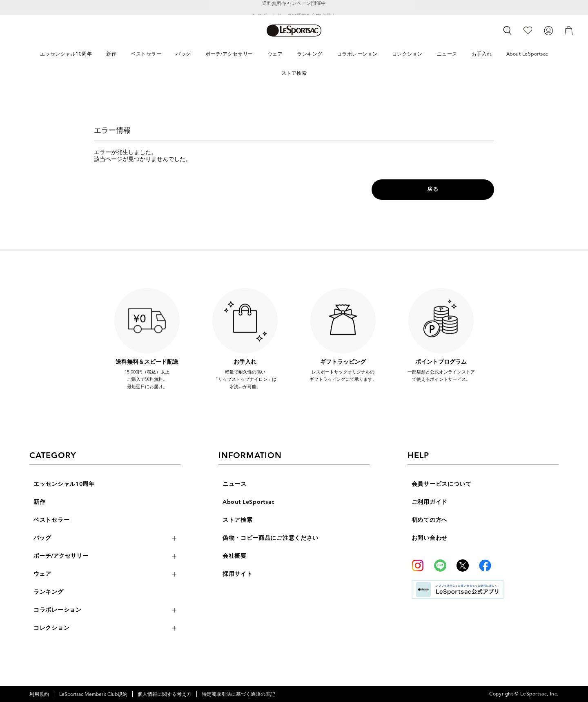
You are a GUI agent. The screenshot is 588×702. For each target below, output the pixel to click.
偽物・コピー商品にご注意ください (271, 538)
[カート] (569, 30)
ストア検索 (238, 520)
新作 (39, 502)
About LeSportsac (249, 502)
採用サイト (238, 574)
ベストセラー (51, 520)
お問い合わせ (430, 538)
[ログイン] (548, 30)
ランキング (49, 592)
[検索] (508, 31)
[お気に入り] (528, 30)
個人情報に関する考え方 (165, 694)
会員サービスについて (442, 484)
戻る (433, 189)
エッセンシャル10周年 (64, 484)
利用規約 (39, 694)
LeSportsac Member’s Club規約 (93, 694)
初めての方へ (430, 520)
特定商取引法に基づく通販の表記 (238, 694)
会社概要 (235, 556)
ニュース (235, 484)
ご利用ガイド (430, 502)
